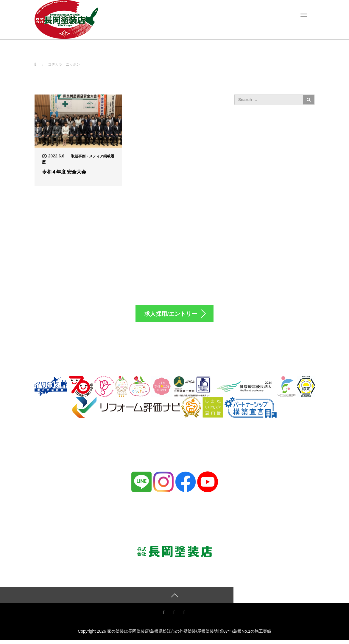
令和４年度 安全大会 (64, 172)
